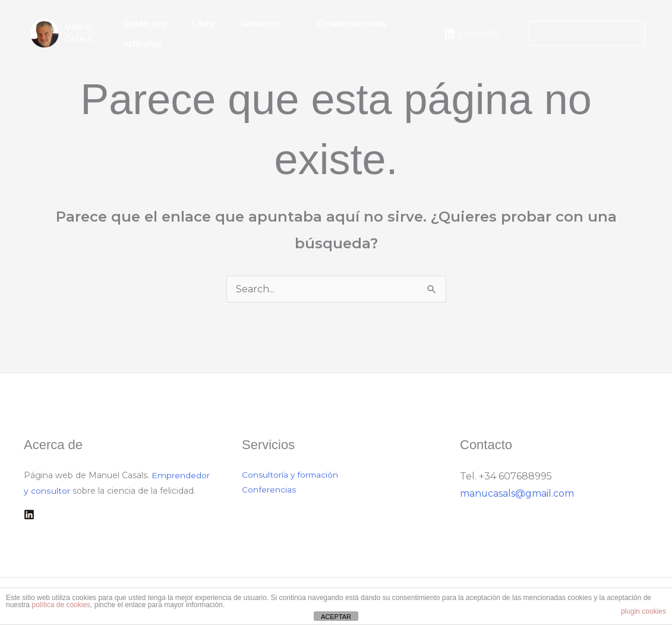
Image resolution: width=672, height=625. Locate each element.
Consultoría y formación (291, 475)
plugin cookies (643, 611)
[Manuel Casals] (63, 32)
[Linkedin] (471, 34)
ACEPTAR (336, 617)
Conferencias (269, 491)
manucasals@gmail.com (517, 493)
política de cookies (61, 605)
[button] (289, 28)
